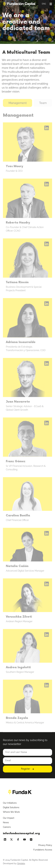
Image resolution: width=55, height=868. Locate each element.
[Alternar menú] (50, 4)
